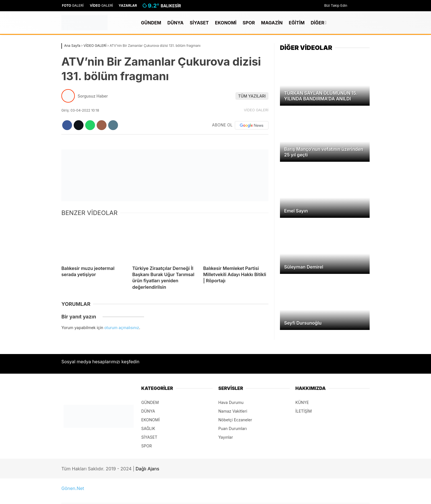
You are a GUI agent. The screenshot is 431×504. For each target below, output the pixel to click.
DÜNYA (175, 23)
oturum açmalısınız (122, 328)
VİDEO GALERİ (256, 110)
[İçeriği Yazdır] (113, 125)
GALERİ (73, 5)
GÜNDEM (151, 23)
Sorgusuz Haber (93, 96)
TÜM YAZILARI (252, 96)
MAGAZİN (272, 23)
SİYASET (199, 23)
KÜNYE (302, 402)
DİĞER (318, 23)
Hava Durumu (231, 402)
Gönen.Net (73, 488)
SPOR (249, 23)
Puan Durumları (233, 428)
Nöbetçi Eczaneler (235, 420)
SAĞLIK (148, 428)
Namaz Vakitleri (233, 411)
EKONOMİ (226, 23)
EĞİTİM (296, 23)
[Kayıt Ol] (357, 23)
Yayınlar (226, 437)
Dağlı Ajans (147, 469)
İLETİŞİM (303, 411)
